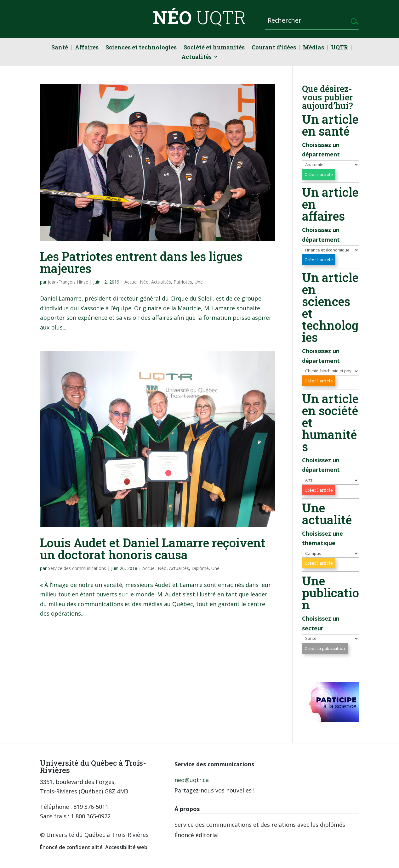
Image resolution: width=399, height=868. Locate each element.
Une (199, 282)
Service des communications (77, 568)
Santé (60, 48)
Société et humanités (214, 48)
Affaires (87, 48)
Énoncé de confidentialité (71, 847)
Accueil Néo (137, 282)
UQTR (339, 48)
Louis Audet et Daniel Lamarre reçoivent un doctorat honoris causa (153, 549)
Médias (313, 48)
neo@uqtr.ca (192, 780)
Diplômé (200, 568)
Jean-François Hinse (68, 282)
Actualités (197, 57)
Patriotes (183, 282)
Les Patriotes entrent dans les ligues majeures (141, 262)
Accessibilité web (126, 847)
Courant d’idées (274, 48)
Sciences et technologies (141, 48)
